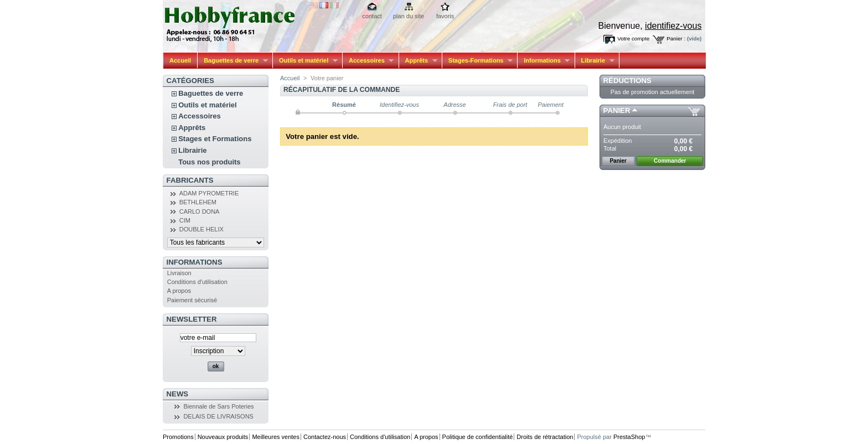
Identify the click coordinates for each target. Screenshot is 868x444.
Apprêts (418, 61)
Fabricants (190, 180)
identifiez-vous (673, 26)
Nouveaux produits (223, 437)
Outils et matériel (305, 61)
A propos (179, 291)
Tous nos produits (209, 162)
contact (372, 16)
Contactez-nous (325, 437)
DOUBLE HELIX (201, 229)
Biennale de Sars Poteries (218, 406)
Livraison (179, 273)
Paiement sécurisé (192, 300)
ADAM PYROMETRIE (209, 193)
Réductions (627, 81)
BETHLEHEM (198, 202)
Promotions (178, 437)
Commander (670, 161)
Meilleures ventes (276, 437)
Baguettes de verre (233, 61)
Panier (617, 110)
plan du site (409, 16)
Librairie (595, 61)
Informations (544, 61)
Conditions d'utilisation (197, 282)
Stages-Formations (477, 61)
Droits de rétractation (545, 437)
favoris (445, 16)
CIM (185, 220)
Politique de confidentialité (478, 437)
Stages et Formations (215, 139)
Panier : (676, 38)
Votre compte (633, 38)
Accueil (180, 60)
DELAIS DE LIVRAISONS (218, 416)
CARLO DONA (200, 211)
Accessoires (368, 61)
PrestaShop (629, 437)
